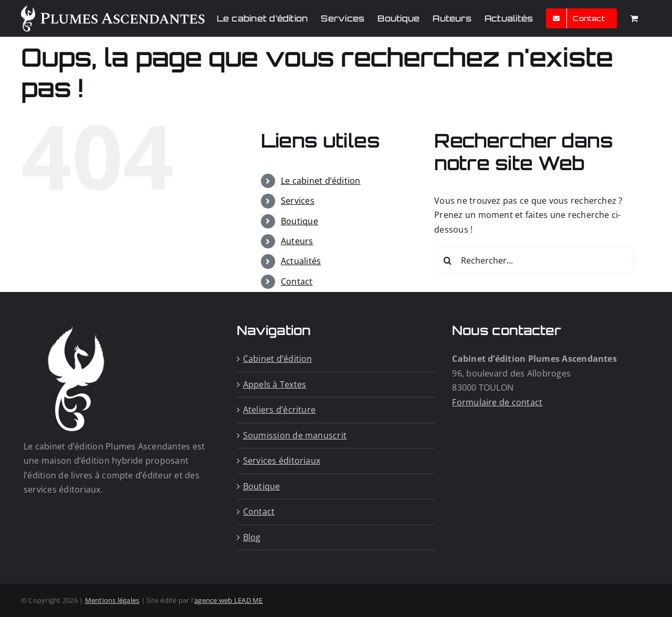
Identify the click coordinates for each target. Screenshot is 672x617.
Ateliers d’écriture (280, 410)
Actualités (301, 261)
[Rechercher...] (534, 260)
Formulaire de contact (497, 402)
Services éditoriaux (282, 461)
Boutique (300, 221)
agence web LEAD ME (228, 600)
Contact (297, 281)
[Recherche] (447, 260)
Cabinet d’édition (278, 359)
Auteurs (297, 241)
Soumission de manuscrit (295, 435)
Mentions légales (112, 600)
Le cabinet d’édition (321, 181)
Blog (252, 537)
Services (298, 201)
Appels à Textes (275, 384)
